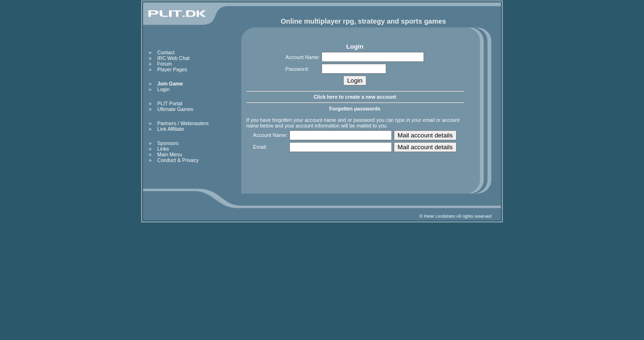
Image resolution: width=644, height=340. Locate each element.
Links (163, 149)
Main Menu (170, 154)
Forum (165, 64)
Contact (166, 52)
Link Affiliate (171, 129)
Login (163, 89)
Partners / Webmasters (183, 123)
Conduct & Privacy (178, 160)
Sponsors (168, 143)
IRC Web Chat (174, 58)
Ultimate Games (175, 109)
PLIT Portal (170, 103)
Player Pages (172, 69)
